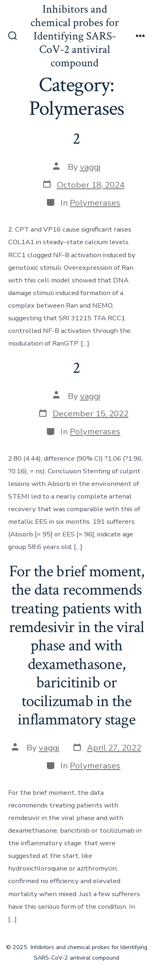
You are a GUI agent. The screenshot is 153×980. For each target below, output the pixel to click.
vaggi (90, 167)
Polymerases (95, 203)
